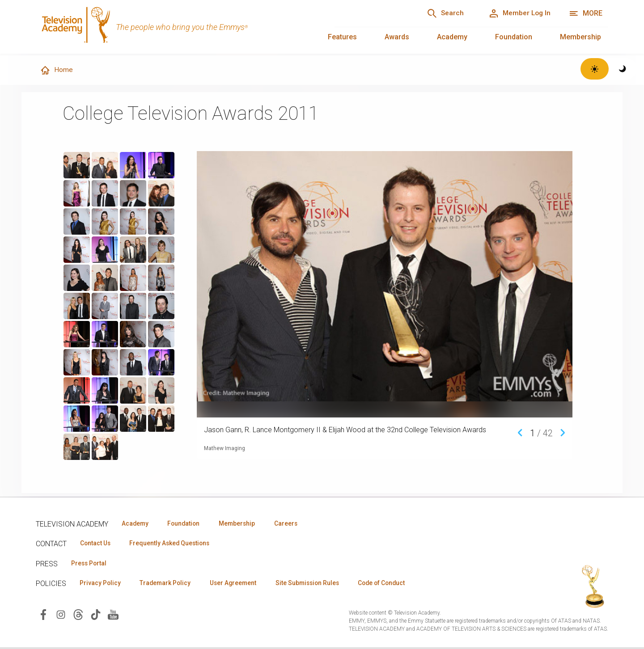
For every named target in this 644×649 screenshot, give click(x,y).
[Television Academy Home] (176, 27)
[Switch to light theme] (595, 69)
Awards (397, 37)
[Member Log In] (517, 13)
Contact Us (97, 544)
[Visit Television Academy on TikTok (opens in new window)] (96, 616)
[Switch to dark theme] (623, 69)
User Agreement (240, 584)
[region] (127, 306)
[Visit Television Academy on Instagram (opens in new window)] (61, 616)
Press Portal (90, 564)
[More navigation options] (586, 13)
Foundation (514, 37)
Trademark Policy (169, 584)
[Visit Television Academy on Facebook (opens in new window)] (43, 616)
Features (342, 37)
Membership (580, 37)
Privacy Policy (101, 584)
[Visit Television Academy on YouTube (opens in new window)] (113, 616)
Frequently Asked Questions (174, 544)
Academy (452, 37)
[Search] (439, 13)
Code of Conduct (397, 584)
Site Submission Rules (318, 584)
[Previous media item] (520, 432)
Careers (296, 524)
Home (57, 71)
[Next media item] (563, 432)
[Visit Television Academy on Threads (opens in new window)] (78, 616)
